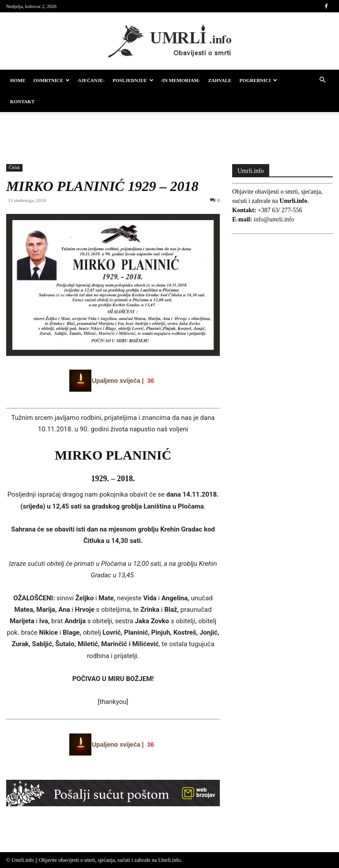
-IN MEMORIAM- (181, 80)
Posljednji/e (133, 80)
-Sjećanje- (91, 80)
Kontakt (22, 101)
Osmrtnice (52, 80)
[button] (322, 80)
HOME (18, 80)
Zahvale (220, 80)
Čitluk (14, 167)
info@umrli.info (274, 219)
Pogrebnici (258, 80)
